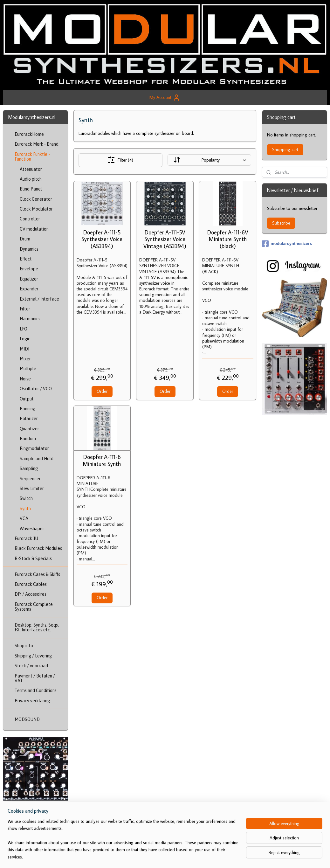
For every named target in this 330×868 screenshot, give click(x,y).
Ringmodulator (34, 448)
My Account (165, 98)
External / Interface (39, 299)
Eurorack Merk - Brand (37, 144)
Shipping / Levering (33, 656)
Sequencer (30, 479)
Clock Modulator (36, 209)
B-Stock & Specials (33, 559)
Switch (26, 498)
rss (165, 856)
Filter (25, 309)
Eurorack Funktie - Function (32, 157)
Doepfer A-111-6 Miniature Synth (102, 460)
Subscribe (281, 223)
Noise (25, 379)
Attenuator (31, 169)
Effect (26, 259)
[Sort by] (210, 160)
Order (102, 391)
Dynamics (29, 249)
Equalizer (29, 279)
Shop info (24, 646)
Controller (30, 219)
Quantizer (29, 429)
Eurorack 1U (26, 538)
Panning (27, 409)
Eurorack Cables (31, 584)
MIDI (24, 349)
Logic (25, 339)
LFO (24, 329)
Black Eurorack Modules (38, 548)
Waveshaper (32, 529)
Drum (25, 239)
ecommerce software (184, 856)
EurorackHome (29, 134)
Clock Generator (36, 199)
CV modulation (34, 229)
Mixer (25, 359)
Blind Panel (31, 189)
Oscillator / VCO (36, 389)
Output (27, 399)
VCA (24, 518)
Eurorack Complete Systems (34, 607)
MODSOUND (27, 719)
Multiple (28, 369)
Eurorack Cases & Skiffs (37, 574)
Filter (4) (121, 160)
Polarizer (29, 419)
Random (28, 439)
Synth (25, 509)
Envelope (29, 269)
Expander (29, 289)
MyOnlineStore (230, 856)
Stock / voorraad (31, 666)
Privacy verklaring (32, 701)
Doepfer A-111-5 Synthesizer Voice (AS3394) (102, 239)
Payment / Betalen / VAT (35, 678)
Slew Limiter (32, 489)
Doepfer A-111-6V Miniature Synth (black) (228, 239)
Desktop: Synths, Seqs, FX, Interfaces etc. (37, 627)
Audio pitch (31, 179)
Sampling (29, 469)
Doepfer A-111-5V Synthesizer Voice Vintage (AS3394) (165, 239)
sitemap (154, 856)
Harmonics (30, 319)
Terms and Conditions (36, 691)
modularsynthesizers (287, 244)
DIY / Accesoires (31, 594)
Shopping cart (285, 149)
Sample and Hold (37, 459)
